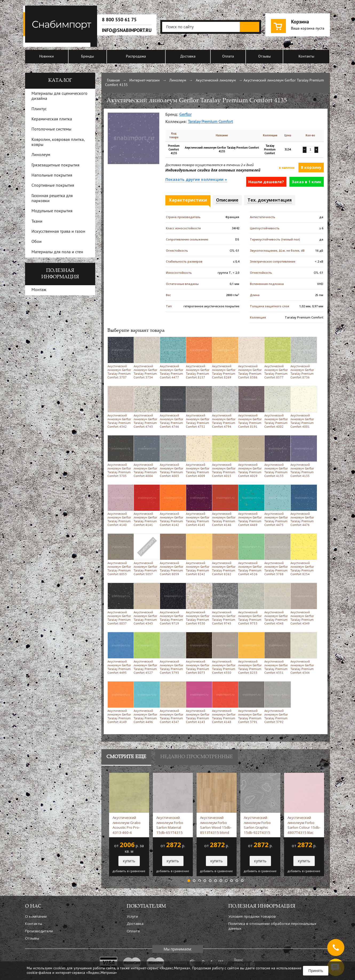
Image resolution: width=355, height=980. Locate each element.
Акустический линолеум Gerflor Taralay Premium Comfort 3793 (172, 653)
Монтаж (39, 290)
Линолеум (178, 81)
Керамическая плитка (52, 119)
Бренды (87, 57)
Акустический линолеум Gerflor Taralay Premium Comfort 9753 (250, 604)
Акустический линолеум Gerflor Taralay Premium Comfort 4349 (303, 604)
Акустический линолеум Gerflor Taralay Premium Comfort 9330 (198, 604)
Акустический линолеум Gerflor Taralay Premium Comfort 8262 (224, 555)
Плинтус (39, 109)
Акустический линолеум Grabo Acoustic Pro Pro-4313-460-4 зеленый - (127, 825)
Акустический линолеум (216, 81)
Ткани (37, 222)
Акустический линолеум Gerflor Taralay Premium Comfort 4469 (250, 506)
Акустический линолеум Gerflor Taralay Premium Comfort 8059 (172, 555)
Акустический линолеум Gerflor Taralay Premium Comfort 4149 (120, 702)
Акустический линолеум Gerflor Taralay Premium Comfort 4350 (224, 653)
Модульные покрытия (52, 211)
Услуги (132, 916)
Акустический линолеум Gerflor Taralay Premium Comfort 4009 (198, 456)
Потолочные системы (51, 129)
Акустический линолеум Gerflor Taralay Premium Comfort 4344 (303, 653)
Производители (39, 931)
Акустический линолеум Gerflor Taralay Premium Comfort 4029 (250, 456)
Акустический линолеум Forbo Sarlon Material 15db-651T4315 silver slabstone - (170, 825)
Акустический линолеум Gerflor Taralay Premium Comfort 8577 (276, 358)
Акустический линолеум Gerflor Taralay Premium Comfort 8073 (198, 653)
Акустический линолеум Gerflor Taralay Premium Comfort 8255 (250, 653)
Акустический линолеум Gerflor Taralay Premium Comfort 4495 (120, 653)
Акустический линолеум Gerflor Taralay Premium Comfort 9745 (224, 604)
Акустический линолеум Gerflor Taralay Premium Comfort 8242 (198, 555)
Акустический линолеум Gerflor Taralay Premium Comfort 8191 (250, 407)
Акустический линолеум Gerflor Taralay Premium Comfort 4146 (224, 506)
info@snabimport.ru (127, 30)
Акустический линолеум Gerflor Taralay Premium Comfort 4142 (172, 506)
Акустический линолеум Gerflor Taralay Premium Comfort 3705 (120, 456)
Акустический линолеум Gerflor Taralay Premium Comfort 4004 (146, 456)
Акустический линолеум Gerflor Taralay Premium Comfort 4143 (198, 702)
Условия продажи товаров (252, 916)
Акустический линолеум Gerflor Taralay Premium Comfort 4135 (303, 456)
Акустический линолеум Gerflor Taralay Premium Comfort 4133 (276, 456)
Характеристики (188, 200)
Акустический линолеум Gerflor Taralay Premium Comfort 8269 (224, 358)
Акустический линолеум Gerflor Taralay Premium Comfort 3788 (276, 555)
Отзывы (264, 57)
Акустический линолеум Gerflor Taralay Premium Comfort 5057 (146, 555)
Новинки (47, 57)
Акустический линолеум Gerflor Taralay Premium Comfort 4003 (172, 456)
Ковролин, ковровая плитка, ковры (58, 142)
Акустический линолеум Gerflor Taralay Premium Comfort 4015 (224, 456)
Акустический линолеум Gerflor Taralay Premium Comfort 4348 (276, 604)
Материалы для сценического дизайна (59, 96)
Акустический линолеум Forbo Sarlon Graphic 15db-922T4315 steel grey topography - (259, 825)
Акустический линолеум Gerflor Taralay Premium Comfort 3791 (250, 702)
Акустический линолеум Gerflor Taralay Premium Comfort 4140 (120, 506)
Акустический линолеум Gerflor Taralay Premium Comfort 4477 (172, 358)
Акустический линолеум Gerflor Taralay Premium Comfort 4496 (146, 702)
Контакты (306, 57)
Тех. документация (270, 200)
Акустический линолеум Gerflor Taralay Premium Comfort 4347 (172, 702)
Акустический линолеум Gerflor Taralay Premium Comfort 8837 (120, 604)
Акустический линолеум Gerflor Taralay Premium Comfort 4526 (250, 555)
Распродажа (136, 57)
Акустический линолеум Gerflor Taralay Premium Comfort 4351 (276, 653)
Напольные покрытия (52, 175)
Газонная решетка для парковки (52, 199)
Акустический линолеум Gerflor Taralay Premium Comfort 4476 (303, 506)
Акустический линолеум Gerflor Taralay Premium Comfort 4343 (146, 604)
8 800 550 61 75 (119, 20)
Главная (113, 81)
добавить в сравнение (129, 871)
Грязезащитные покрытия (55, 165)
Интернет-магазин (145, 81)
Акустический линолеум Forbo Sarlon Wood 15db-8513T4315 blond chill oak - (216, 825)
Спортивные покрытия (53, 186)
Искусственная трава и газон (58, 232)
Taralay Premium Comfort (210, 122)
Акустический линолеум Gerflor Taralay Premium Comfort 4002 (276, 407)
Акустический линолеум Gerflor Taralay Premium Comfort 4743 (146, 407)
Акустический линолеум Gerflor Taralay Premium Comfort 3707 (120, 358)
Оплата (228, 57)
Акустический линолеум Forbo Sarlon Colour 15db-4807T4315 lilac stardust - (304, 825)
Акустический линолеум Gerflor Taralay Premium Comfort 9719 (172, 604)
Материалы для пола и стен (57, 252)
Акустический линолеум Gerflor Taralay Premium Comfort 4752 (198, 407)
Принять (316, 971)
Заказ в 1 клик (307, 182)
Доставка (188, 57)
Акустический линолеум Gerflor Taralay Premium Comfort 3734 (146, 358)
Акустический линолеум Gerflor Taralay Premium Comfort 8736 (303, 358)
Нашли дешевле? (266, 182)
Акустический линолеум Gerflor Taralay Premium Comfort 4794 (224, 407)
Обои (37, 242)
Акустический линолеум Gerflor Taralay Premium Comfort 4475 (276, 506)
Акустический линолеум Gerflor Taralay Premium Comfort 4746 (172, 407)
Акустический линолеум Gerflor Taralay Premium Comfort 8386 (250, 358)
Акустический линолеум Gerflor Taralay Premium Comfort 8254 (303, 555)
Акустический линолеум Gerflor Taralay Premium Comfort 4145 (198, 506)
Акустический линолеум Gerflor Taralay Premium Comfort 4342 (120, 407)
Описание (227, 200)
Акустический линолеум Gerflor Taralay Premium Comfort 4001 (303, 407)
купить (129, 861)
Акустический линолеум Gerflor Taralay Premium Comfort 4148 (224, 702)
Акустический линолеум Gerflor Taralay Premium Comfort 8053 (120, 555)
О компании (36, 916)
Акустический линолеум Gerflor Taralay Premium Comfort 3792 (276, 702)
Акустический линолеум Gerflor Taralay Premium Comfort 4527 (146, 653)
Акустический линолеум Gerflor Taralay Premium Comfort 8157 (198, 358)
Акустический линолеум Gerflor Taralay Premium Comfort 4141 (146, 506)
